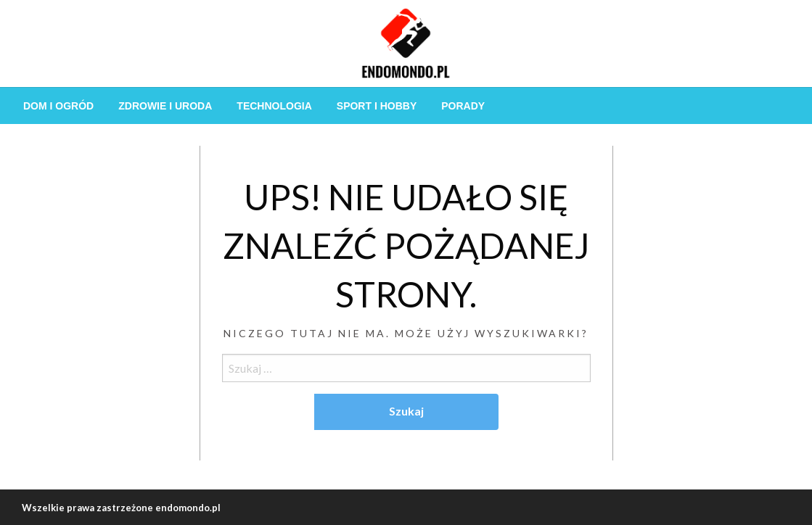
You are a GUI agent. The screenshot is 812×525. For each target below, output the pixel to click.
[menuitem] (58, 106)
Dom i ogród (58, 106)
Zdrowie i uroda (165, 106)
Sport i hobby (377, 106)
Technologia (274, 106)
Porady (463, 106)
